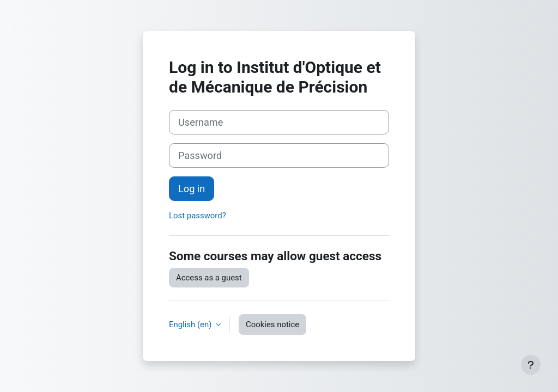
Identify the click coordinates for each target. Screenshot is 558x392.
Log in (192, 189)
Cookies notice (272, 324)
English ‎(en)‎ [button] (191, 324)
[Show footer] (531, 365)
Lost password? (198, 216)
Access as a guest (209, 278)
